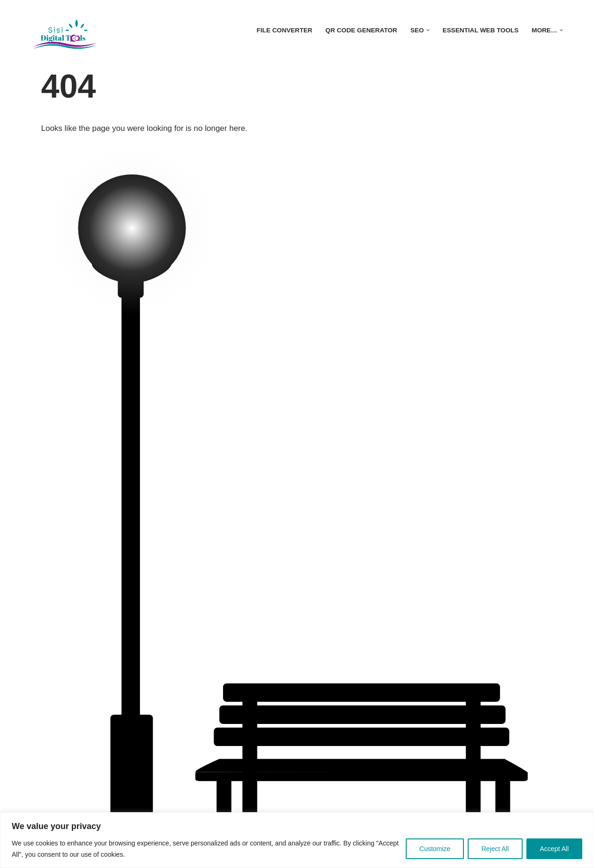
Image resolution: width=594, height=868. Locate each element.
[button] (428, 30)
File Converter (285, 30)
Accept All (554, 849)
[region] (297, 840)
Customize (435, 849)
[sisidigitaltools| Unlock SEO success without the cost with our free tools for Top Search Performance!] (65, 30)
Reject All (495, 849)
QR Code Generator (361, 30)
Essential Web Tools (480, 30)
